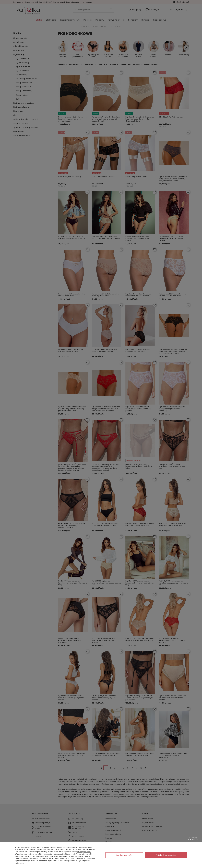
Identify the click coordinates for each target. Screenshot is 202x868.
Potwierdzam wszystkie (166, 855)
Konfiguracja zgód (124, 855)
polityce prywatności (84, 852)
